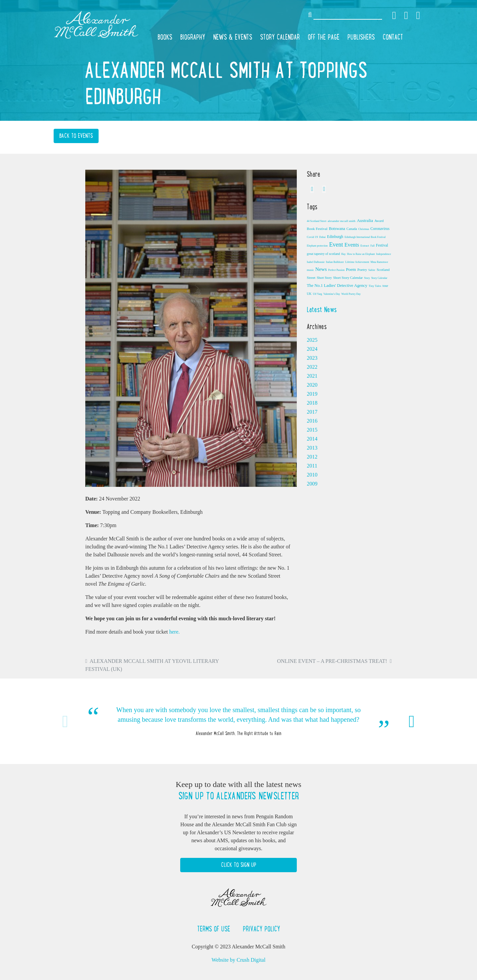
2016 (312, 421)
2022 (312, 367)
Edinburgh (335, 237)
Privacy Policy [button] (261, 929)
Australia (365, 220)
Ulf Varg (317, 294)
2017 (312, 412)
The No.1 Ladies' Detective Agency (337, 286)
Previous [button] (65, 721)
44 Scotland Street (317, 221)
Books (165, 37)
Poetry (362, 270)
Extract (365, 246)
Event (336, 245)
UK (309, 294)
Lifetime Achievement (357, 262)
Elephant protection (317, 246)
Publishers (361, 37)
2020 (312, 385)
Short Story (324, 278)
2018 (312, 403)
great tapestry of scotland (323, 254)
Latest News (322, 309)
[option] (238, 721)
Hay (343, 254)
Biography (193, 37)
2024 (312, 349)
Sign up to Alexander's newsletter (238, 796)
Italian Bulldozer (335, 262)
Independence (383, 254)
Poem (351, 269)
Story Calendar (280, 37)
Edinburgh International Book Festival (365, 237)
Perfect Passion (336, 270)
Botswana (337, 229)
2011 (312, 466)
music (310, 270)
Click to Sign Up (239, 865)
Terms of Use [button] (215, 929)
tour (385, 286)
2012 (312, 457)
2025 (312, 340)
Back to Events (76, 136)
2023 (312, 358)
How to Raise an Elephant (361, 254)
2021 (312, 376)
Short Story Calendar (348, 278)
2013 (312, 448)
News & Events (233, 37)
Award (379, 221)
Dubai (322, 237)
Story (367, 278)
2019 (312, 394)
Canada (352, 229)
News (321, 269)
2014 (312, 439)
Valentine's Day (332, 294)
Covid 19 (312, 237)
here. (175, 632)
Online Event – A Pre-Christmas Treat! (332, 661)
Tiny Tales (375, 286)
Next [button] (412, 721)
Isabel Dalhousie (316, 262)
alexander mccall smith (342, 221)
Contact (393, 37)
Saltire (372, 270)
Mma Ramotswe (379, 262)
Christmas (364, 229)
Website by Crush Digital (238, 960)
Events (352, 245)
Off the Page (324, 37)
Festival (382, 245)
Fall (372, 246)
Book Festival (317, 229)
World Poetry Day (351, 294)
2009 (312, 484)
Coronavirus (380, 229)
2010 (312, 475)
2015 (312, 430)
